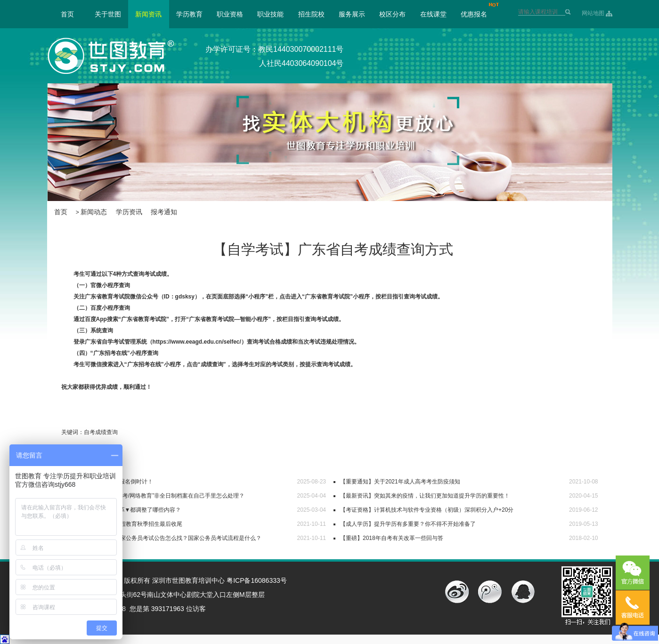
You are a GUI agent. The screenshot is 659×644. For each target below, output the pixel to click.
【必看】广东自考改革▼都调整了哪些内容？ (125, 510)
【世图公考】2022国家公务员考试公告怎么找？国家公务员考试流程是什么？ (165, 538)
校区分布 (392, 14)
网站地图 (593, 13)
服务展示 (352, 14)
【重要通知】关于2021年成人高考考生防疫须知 (400, 482)
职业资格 (230, 14)
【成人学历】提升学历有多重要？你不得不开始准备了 (408, 524)
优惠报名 (474, 14)
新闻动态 (94, 212)
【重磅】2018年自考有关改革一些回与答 (392, 538)
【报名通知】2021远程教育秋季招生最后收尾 (126, 524)
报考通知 (164, 212)
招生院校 (311, 14)
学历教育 (189, 14)
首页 (67, 14)
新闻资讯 (148, 14)
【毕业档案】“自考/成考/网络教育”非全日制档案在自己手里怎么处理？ (157, 496)
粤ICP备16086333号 (257, 580)
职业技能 (270, 14)
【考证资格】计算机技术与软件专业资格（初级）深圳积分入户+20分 (427, 510)
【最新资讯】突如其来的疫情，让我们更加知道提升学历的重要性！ (425, 496)
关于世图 (108, 14)
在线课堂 (433, 14)
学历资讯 (129, 212)
